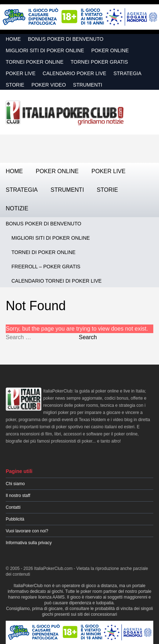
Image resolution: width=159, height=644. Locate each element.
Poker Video (49, 85)
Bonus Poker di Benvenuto (66, 39)
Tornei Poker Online (35, 62)
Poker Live (21, 73)
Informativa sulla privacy (29, 543)
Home (13, 39)
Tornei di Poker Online (43, 252)
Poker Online (110, 50)
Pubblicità (15, 519)
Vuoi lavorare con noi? (27, 531)
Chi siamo (15, 484)
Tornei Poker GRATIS (100, 62)
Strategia (127, 73)
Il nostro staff (18, 496)
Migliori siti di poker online (45, 50)
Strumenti (88, 85)
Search (88, 337)
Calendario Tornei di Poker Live (56, 281)
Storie (15, 85)
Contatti (13, 507)
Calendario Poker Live (74, 73)
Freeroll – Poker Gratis (46, 267)
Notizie (17, 208)
